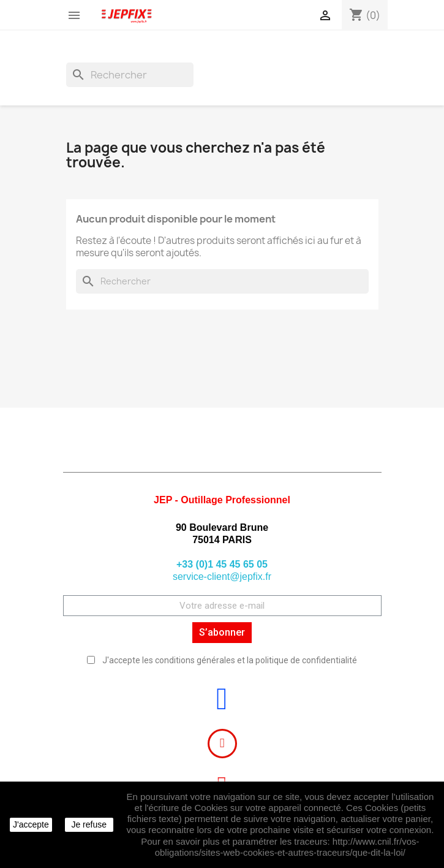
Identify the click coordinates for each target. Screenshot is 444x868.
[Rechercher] (130, 75)
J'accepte (31, 824)
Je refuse (89, 824)
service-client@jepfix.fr (222, 577)
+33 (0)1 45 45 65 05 (222, 564)
